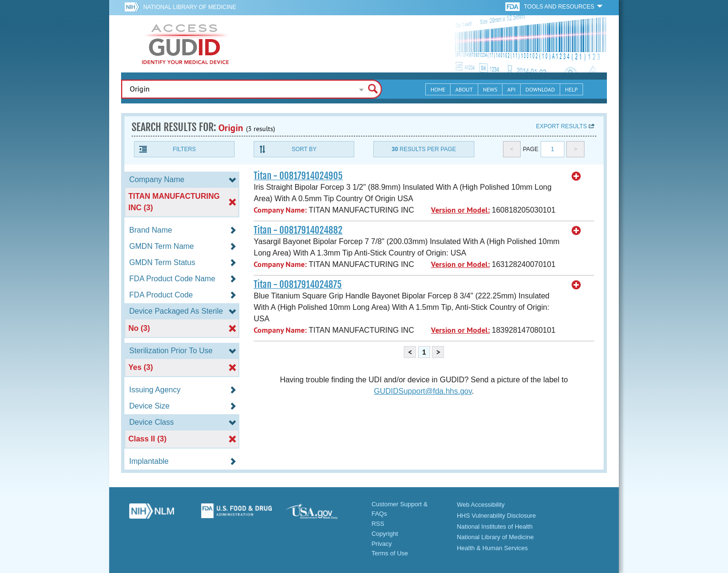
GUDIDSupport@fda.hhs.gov (423, 391)
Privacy (382, 544)
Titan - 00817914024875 (298, 285)
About (464, 89)
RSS (378, 524)
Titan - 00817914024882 (298, 230)
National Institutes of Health (495, 527)
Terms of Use (390, 553)
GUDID (185, 44)
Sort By (304, 149)
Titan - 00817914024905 (298, 176)
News (490, 89)
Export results (561, 126)
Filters (184, 149)
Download (540, 89)
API (511, 89)
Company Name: (280, 210)
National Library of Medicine (190, 7)
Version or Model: (460, 210)
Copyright (385, 534)
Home (438, 89)
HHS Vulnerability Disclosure (496, 516)
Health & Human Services (492, 548)
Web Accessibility (481, 505)
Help (571, 89)
